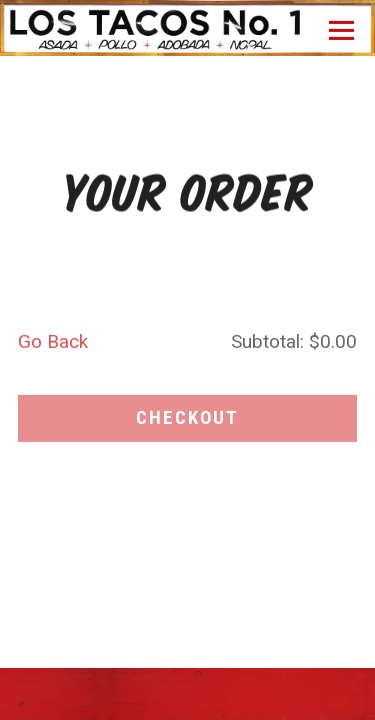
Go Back (53, 344)
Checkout (187, 420)
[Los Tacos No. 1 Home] (187, 19)
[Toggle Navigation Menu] (341, 30)
